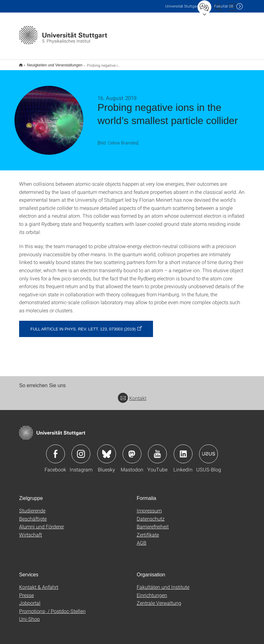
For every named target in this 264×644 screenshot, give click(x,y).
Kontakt (132, 394)
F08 (224, 6)
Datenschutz (151, 514)
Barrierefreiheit (153, 522)
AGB (142, 539)
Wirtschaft (31, 530)
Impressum (149, 506)
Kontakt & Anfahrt (39, 583)
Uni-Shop (29, 615)
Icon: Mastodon (132, 450)
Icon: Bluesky (107, 450)
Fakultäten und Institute (163, 583)
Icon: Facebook (55, 450)
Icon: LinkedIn (183, 450)
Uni (182, 6)
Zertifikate (148, 530)
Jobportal (30, 599)
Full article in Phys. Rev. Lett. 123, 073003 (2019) (83, 325)
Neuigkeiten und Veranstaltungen (51, 63)
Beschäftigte (33, 514)
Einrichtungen (152, 591)
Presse (26, 591)
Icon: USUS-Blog (209, 450)
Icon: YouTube (157, 450)
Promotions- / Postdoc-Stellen (52, 607)
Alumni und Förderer (42, 522)
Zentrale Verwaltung (159, 599)
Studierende (32, 506)
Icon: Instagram (81, 450)
